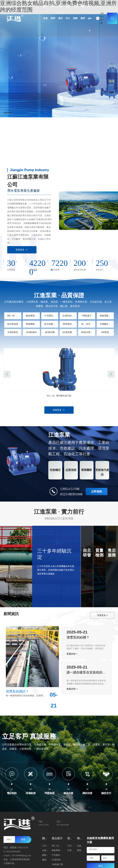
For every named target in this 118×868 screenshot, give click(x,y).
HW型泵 (105, 332)
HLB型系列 (31, 332)
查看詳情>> (72, 654)
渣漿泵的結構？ (78, 638)
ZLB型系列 (13, 332)
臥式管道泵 (13, 324)
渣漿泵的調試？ (17, 692)
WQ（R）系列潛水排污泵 (59, 396)
